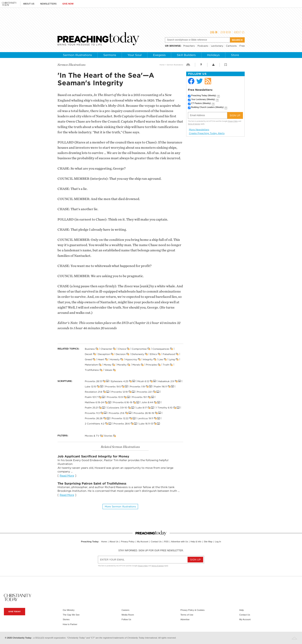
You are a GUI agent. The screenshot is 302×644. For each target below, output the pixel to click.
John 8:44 (147, 402)
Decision (121, 354)
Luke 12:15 (90, 386)
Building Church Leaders (208, 107)
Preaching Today (204, 95)
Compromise (139, 349)
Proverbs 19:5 (113, 386)
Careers (126, 610)
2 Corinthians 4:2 (95, 424)
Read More (67, 476)
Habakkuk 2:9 (166, 381)
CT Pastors (201, 103)
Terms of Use (187, 615)
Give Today (15, 612)
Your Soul (135, 55)
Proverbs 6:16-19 (123, 402)
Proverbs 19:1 (139, 397)
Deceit (89, 354)
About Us (29, 4)
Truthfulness (92, 370)
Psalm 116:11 (160, 386)
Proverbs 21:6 (117, 413)
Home (162, 65)
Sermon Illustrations (77, 55)
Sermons (110, 55)
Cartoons (231, 46)
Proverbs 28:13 (93, 381)
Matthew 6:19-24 (94, 402)
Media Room (128, 615)
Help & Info (196, 542)
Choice (122, 349)
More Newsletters (199, 130)
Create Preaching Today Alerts (207, 133)
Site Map (208, 542)
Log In (214, 32)
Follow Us (126, 619)
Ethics (153, 354)
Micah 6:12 (143, 381)
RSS (166, 542)
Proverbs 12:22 (120, 418)
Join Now (226, 32)
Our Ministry (69, 610)
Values (108, 370)
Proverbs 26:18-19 (144, 413)
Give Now (68, 4)
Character (106, 349)
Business (90, 349)
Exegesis (159, 55)
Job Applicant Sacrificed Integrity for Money (93, 456)
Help (241, 610)
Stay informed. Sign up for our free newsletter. (151, 551)
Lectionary (217, 46)
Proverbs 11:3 (92, 413)
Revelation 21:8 (93, 392)
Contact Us (156, 542)
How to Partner (70, 624)
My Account (143, 542)
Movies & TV (92, 436)
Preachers (189, 46)
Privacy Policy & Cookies (192, 610)
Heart (101, 359)
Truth (166, 365)
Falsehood (169, 354)
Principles (151, 365)
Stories (108, 436)
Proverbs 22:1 (145, 392)
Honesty (115, 359)
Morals (136, 365)
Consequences (161, 349)
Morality (122, 365)
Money (108, 365)
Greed (88, 359)
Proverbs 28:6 (122, 424)
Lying (172, 359)
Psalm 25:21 (91, 408)
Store (235, 55)
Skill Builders (186, 55)
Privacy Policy (233, 121)
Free (242, 46)
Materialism (91, 365)
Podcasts (203, 46)
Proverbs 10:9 (115, 397)
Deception (104, 354)
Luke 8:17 (142, 408)
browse (175, 46)
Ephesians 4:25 (120, 381)
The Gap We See (71, 615)
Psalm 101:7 (91, 397)
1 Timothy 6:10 (164, 408)
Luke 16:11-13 (146, 424)
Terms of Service (194, 124)
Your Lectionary (203, 99)
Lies (161, 359)
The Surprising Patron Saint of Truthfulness (92, 483)
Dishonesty (138, 354)
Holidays (213, 55)
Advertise (185, 619)
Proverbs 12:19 (120, 392)
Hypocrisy (131, 359)
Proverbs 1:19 (137, 386)
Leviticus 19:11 (145, 418)
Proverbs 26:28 (94, 418)
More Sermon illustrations (120, 507)
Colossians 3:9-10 (117, 408)
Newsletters (48, 4)
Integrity (148, 359)
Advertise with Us (180, 542)
